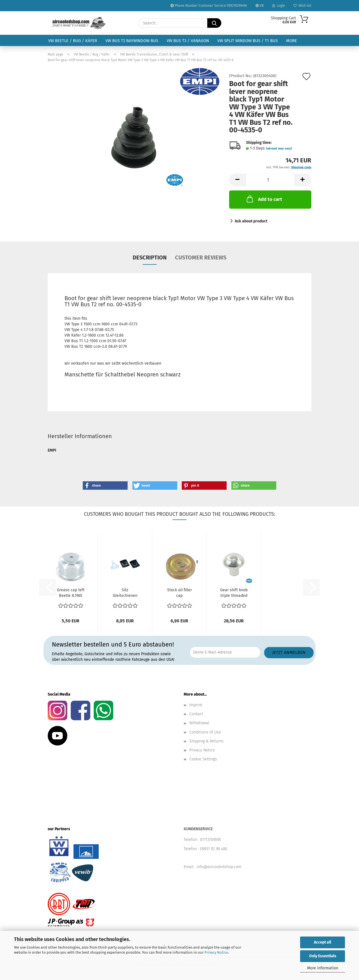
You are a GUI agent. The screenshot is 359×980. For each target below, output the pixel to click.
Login (279, 6)
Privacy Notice (216, 952)
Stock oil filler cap (179, 593)
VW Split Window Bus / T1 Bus (248, 41)
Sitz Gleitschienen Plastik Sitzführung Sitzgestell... (125, 593)
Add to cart (264, 199)
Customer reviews (201, 257)
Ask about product (251, 221)
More (292, 41)
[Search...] (214, 23)
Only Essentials (323, 956)
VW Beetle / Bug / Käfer (73, 41)
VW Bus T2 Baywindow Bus (132, 41)
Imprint (196, 705)
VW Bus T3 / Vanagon (188, 41)
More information (323, 968)
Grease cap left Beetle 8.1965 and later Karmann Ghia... (71, 593)
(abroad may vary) (279, 149)
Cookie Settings (203, 759)
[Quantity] (270, 180)
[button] (238, 180)
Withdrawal (199, 723)
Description (150, 257)
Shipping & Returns (206, 741)
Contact (196, 714)
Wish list (302, 6)
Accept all (323, 942)
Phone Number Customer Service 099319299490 (209, 6)
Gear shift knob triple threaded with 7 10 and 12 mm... (234, 593)
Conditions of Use (205, 732)
